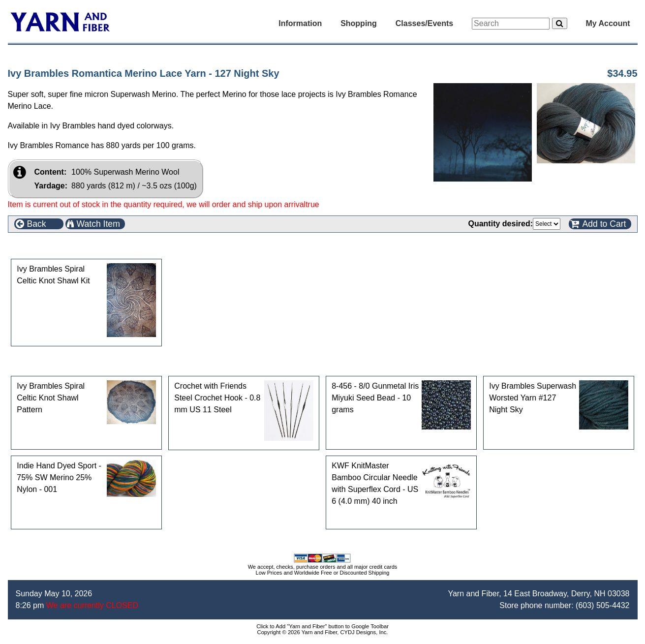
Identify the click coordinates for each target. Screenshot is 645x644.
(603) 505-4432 (602, 605)
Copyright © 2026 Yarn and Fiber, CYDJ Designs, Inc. (323, 632)
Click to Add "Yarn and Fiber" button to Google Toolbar (322, 626)
